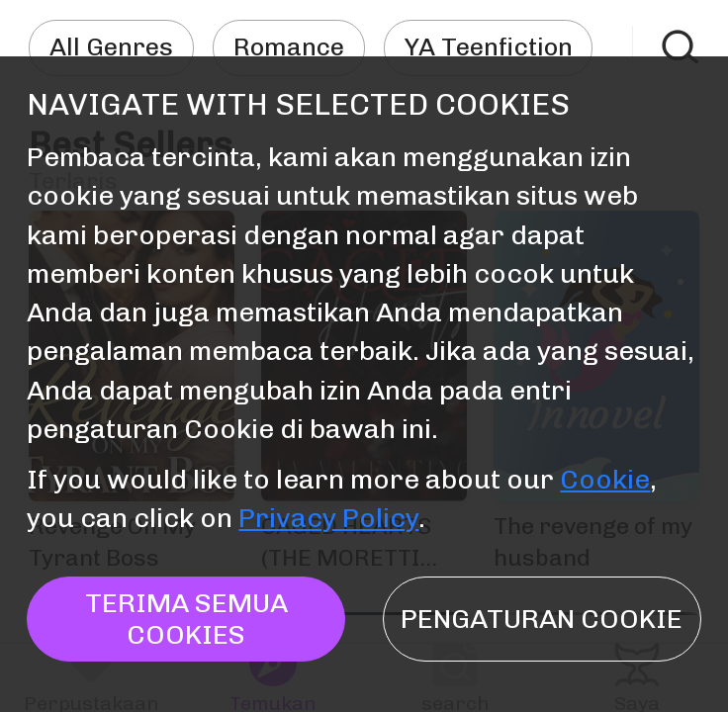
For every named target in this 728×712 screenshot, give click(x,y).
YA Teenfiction (489, 46)
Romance (289, 46)
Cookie (605, 479)
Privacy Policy (328, 518)
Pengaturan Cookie (542, 619)
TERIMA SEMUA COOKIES (186, 618)
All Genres (111, 46)
